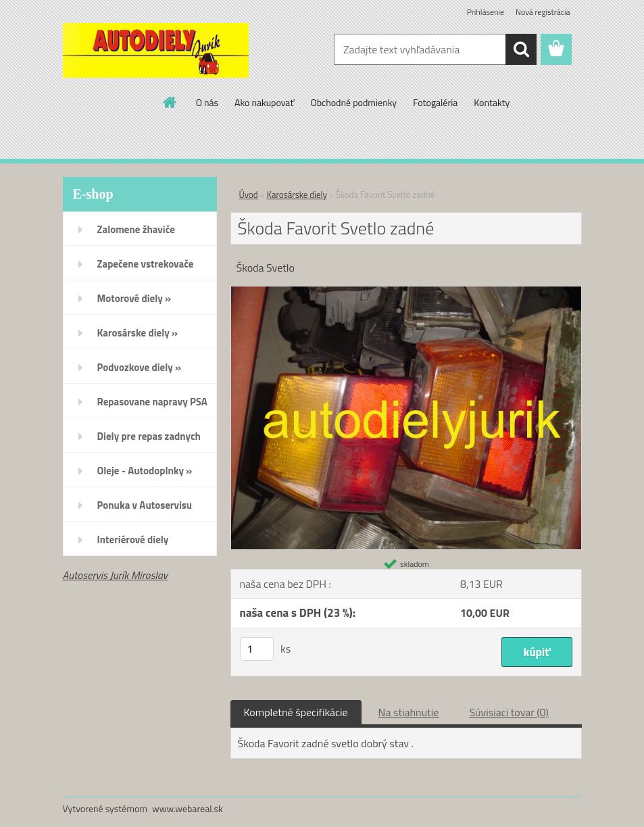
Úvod (249, 195)
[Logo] (156, 50)
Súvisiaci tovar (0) (509, 712)
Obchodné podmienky (353, 102)
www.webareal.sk (188, 808)
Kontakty (492, 102)
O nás (207, 102)
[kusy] (257, 649)
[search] (521, 49)
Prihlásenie (486, 12)
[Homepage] (170, 102)
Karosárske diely (297, 195)
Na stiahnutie (409, 712)
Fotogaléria (435, 102)
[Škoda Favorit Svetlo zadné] (406, 292)
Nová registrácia (543, 12)
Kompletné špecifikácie (296, 712)
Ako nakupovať (264, 102)
